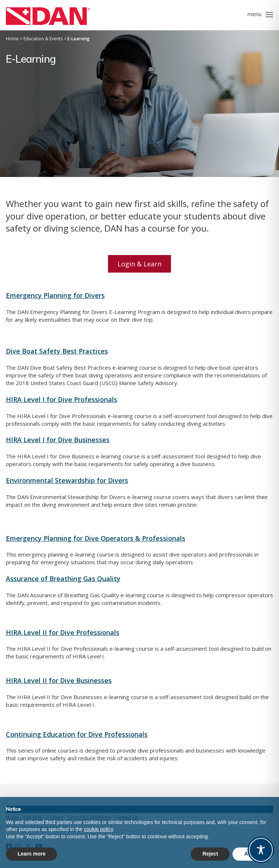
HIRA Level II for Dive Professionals (63, 632)
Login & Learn (139, 264)
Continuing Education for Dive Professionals (77, 734)
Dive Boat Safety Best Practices (57, 351)
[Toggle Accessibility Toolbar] (261, 850)
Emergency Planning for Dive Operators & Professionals (96, 538)
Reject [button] (210, 854)
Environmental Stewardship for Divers (67, 480)
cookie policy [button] (98, 829)
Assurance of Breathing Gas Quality (63, 579)
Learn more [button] (31, 854)
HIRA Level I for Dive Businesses (58, 440)
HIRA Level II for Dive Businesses (59, 680)
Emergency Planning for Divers (55, 295)
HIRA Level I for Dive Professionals (62, 399)
